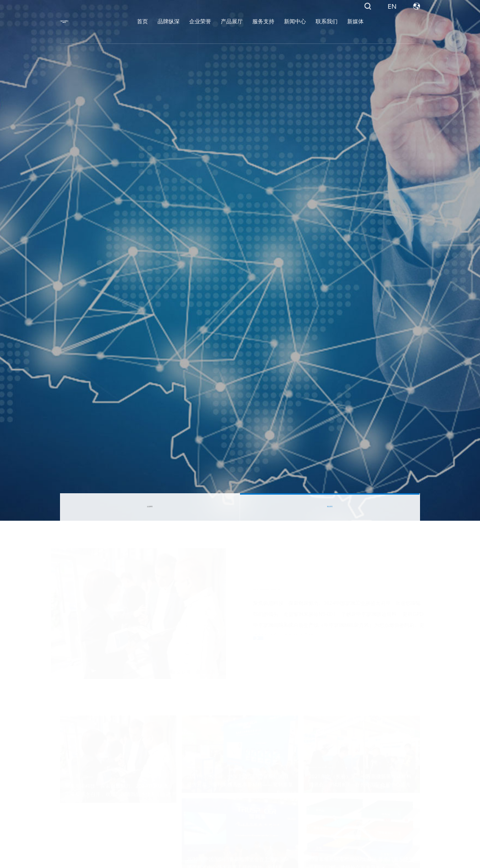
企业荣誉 (184, 21)
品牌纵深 (152, 21)
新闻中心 (278, 21)
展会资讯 (330, 507)
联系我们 (310, 21)
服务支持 (247, 21)
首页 (126, 21)
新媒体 (339, 21)
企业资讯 (150, 507)
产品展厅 (215, 21)
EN (392, 21)
